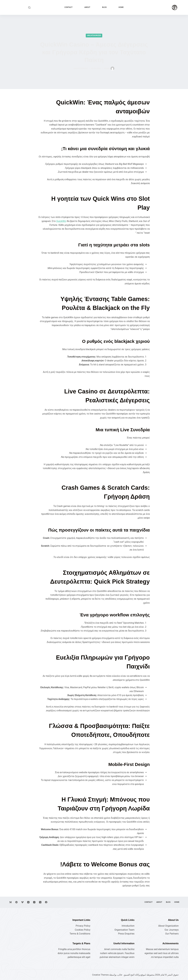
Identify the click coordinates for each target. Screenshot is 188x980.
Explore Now (19, 7)
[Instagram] (34, 902)
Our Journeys (172, 930)
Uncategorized (94, 35)
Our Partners (172, 934)
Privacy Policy (83, 926)
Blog (104, 7)
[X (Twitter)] (40, 902)
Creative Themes (100, 975)
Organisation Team (124, 930)
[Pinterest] (16, 902)
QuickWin (61, 221)
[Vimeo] (22, 902)
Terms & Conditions (80, 934)
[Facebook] (46, 902)
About (87, 7)
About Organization (168, 926)
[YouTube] (28, 902)
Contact (69, 7)
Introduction (128, 926)
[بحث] (29, 7)
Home (121, 7)
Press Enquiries (126, 934)
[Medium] (10, 902)
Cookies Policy (82, 930)
